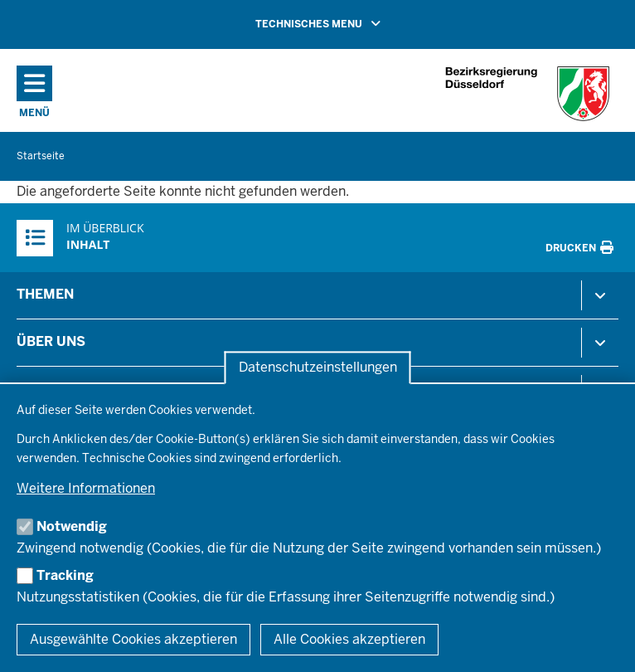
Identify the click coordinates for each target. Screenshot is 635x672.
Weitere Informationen (86, 488)
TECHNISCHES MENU (342, 23)
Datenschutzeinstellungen (318, 368)
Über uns (51, 341)
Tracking (65, 575)
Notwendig (72, 526)
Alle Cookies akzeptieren (349, 639)
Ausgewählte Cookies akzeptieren (133, 639)
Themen (45, 294)
